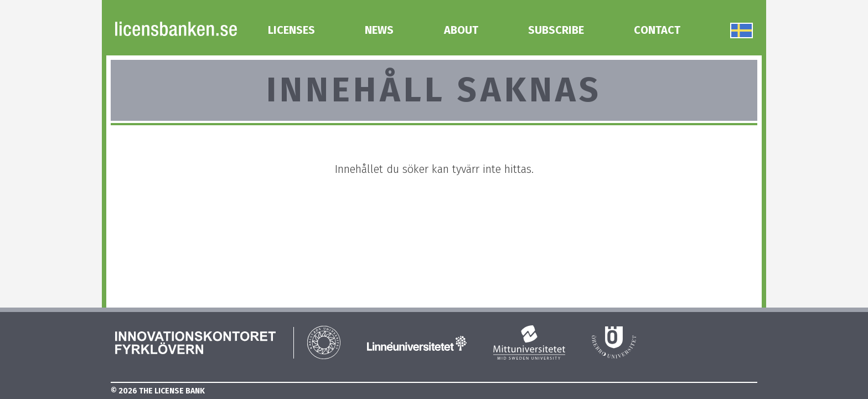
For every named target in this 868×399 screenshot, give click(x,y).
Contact (657, 30)
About (461, 30)
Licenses (291, 30)
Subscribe (556, 30)
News (379, 30)
